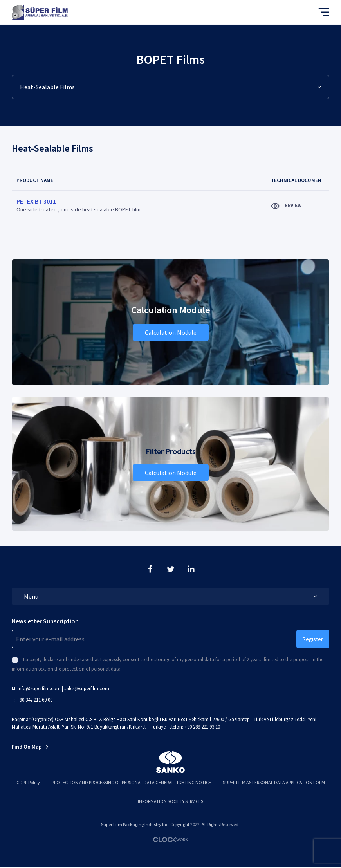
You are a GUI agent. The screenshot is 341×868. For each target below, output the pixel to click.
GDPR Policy (28, 782)
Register (313, 639)
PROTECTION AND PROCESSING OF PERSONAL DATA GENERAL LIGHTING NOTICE (131, 782)
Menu (170, 596)
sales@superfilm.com (87, 688)
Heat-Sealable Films (170, 87)
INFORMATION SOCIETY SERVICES (170, 801)
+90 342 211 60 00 (35, 700)
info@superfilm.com (39, 688)
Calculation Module (171, 332)
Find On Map (30, 747)
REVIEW (286, 206)
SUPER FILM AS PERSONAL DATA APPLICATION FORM (274, 782)
